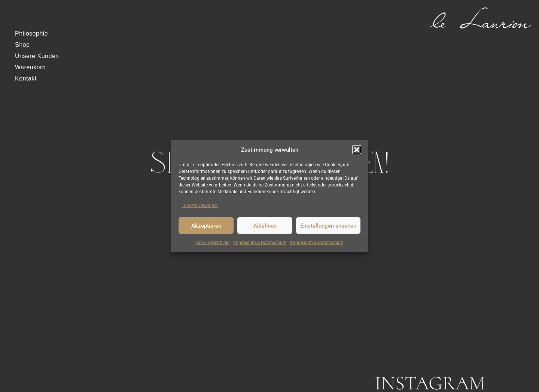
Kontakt (26, 78)
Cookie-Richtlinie (213, 243)
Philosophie (31, 34)
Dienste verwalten (200, 206)
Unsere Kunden (37, 56)
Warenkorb (30, 67)
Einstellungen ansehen (328, 225)
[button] (357, 150)
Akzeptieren (206, 225)
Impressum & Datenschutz (260, 243)
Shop (22, 45)
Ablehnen (265, 225)
